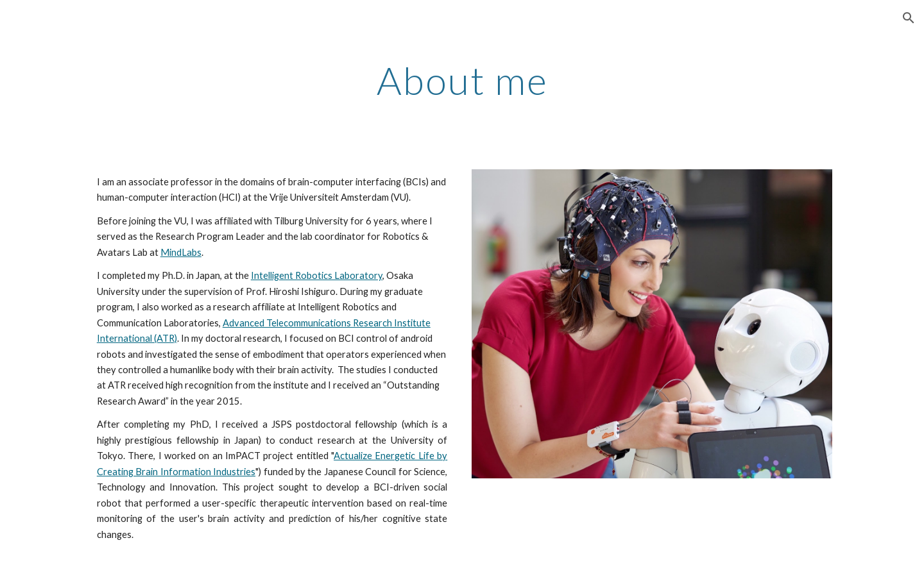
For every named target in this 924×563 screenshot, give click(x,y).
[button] (909, 18)
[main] (462, 86)
